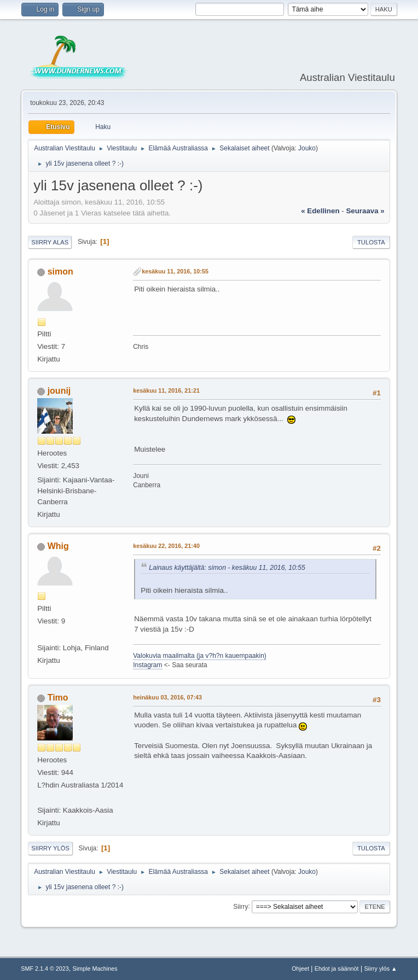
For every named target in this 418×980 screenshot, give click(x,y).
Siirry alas (50, 242)
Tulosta (371, 242)
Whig (58, 546)
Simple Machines (95, 969)
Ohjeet (300, 969)
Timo (58, 698)
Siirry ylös (50, 848)
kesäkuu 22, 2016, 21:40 (166, 546)
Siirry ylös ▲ (380, 969)
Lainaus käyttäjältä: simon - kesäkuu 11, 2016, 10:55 (227, 568)
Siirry (240, 906)
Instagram (147, 665)
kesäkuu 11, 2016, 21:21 (166, 390)
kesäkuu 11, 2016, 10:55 (175, 271)
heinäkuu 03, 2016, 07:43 (167, 697)
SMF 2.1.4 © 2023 (45, 969)
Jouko (307, 148)
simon (60, 272)
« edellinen (320, 211)
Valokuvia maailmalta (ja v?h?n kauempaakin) (200, 656)
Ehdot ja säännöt (337, 969)
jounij (59, 391)
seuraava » (365, 211)
